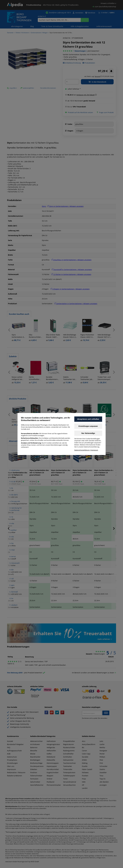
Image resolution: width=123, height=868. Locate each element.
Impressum (94, 450)
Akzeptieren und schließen (88, 419)
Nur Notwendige (88, 433)
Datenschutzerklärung (82, 450)
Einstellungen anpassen (88, 426)
